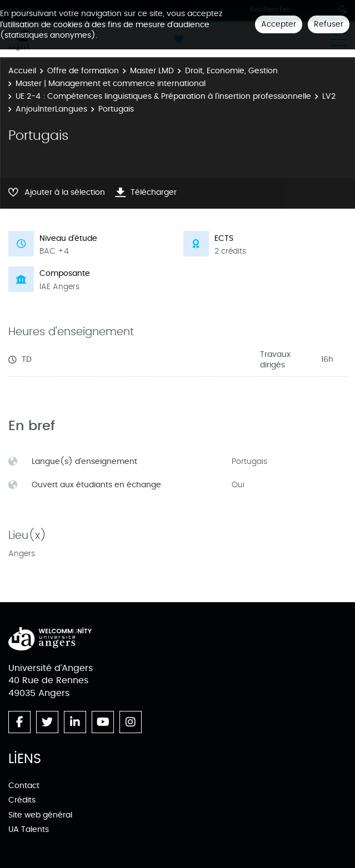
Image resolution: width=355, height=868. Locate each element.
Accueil (22, 71)
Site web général (40, 815)
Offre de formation (83, 71)
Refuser (329, 24)
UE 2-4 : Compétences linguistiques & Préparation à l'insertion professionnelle (163, 96)
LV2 (329, 96)
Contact (24, 786)
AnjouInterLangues (51, 109)
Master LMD (152, 71)
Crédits (22, 800)
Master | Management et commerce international (111, 84)
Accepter (279, 24)
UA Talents (29, 829)
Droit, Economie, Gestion (231, 71)
